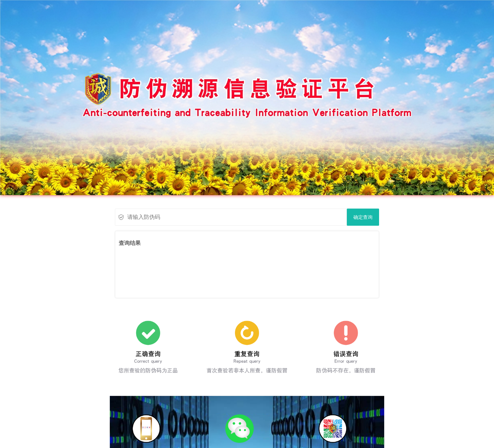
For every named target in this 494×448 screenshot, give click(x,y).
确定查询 (363, 217)
